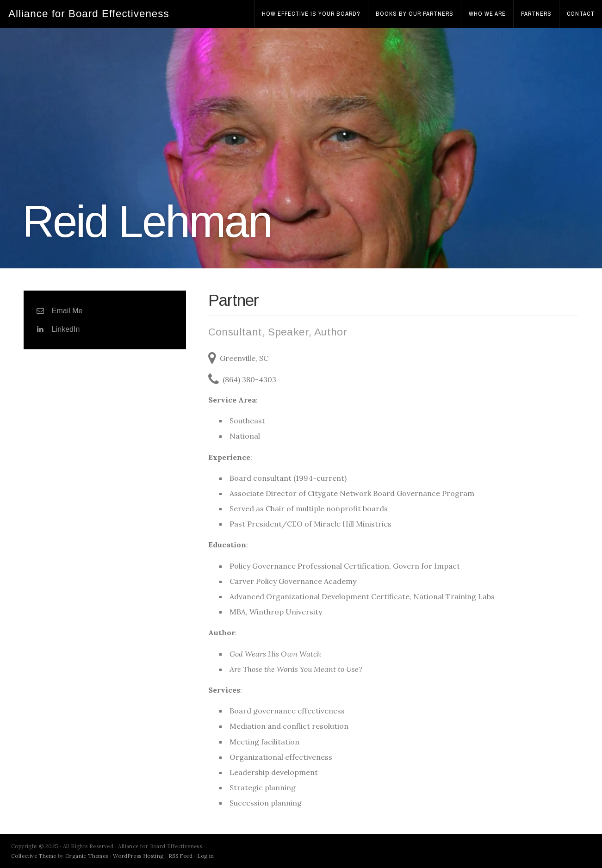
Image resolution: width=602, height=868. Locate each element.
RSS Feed (180, 856)
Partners (536, 14)
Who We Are (487, 14)
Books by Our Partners (415, 14)
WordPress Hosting (138, 856)
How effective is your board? (311, 14)
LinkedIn (57, 329)
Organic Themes (87, 856)
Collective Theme (34, 856)
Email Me (59, 311)
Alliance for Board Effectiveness (89, 14)
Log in (205, 856)
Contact (581, 14)
